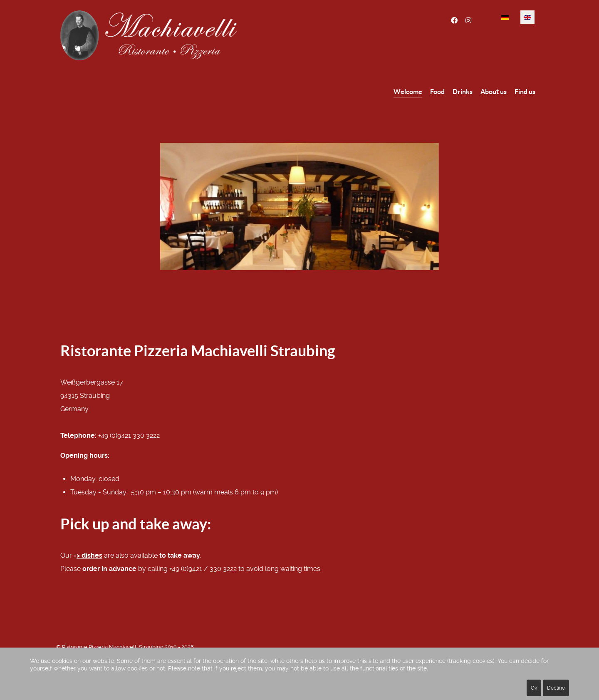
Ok (534, 688)
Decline (556, 688)
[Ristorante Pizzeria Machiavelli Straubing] (175, 35)
